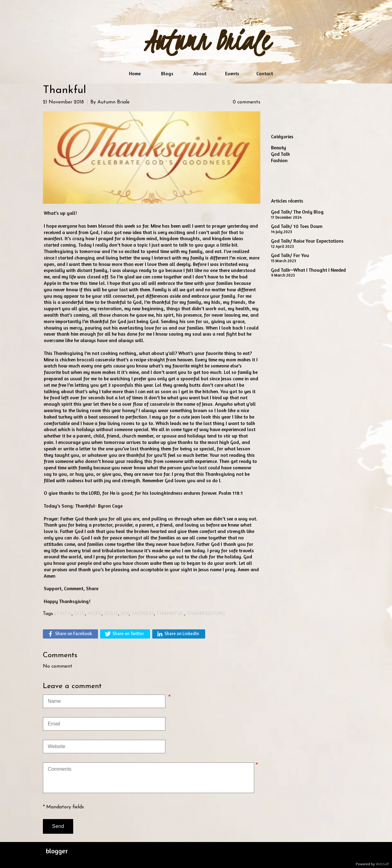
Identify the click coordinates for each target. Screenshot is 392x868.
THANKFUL (170, 614)
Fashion (279, 160)
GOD (80, 614)
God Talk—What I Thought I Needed (308, 270)
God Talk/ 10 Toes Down (297, 226)
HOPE (95, 614)
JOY (125, 614)
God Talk (281, 154)
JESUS (111, 614)
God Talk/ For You (290, 255)
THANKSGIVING (206, 614)
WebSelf (382, 864)
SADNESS (143, 614)
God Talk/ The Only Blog (297, 212)
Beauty (279, 147)
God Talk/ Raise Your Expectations (307, 241)
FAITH (64, 614)
